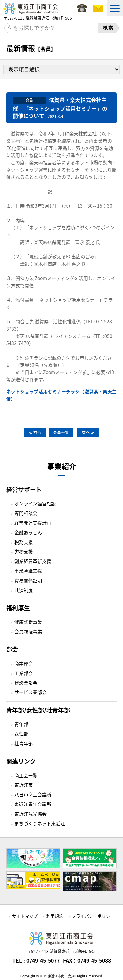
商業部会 (24, 663)
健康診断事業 (28, 622)
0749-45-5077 (43, 960)
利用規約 (55, 916)
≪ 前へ (35, 432)
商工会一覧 (26, 775)
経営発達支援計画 (33, 523)
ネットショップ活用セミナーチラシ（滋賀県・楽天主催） (61, 395)
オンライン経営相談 (35, 503)
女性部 (21, 734)
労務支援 (24, 551)
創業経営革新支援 (33, 561)
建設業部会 (26, 683)
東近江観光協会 (31, 814)
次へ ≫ (88, 432)
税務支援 (24, 542)
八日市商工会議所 (33, 794)
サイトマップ (25, 916)
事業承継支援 (28, 571)
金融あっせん (28, 532)
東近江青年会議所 (33, 804)
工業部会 (24, 673)
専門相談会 (26, 513)
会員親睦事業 (28, 631)
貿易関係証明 (28, 580)
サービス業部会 (31, 692)
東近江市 (24, 785)
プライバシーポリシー (93, 916)
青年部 (21, 724)
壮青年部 (24, 743)
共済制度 (24, 590)
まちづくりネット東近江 (40, 823)
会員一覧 (61, 432)
